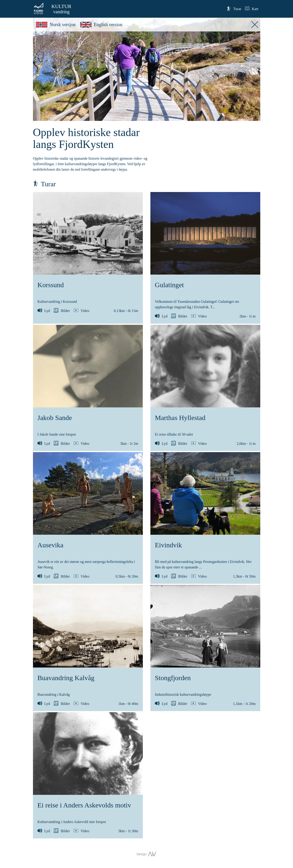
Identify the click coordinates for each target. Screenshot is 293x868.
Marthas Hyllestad (180, 418)
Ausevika (50, 545)
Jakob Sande (55, 418)
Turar (234, 8)
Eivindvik (168, 545)
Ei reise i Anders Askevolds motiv (84, 805)
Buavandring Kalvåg (66, 678)
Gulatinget (170, 285)
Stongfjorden (173, 678)
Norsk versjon (56, 25)
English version (101, 25)
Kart (252, 8)
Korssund (51, 285)
